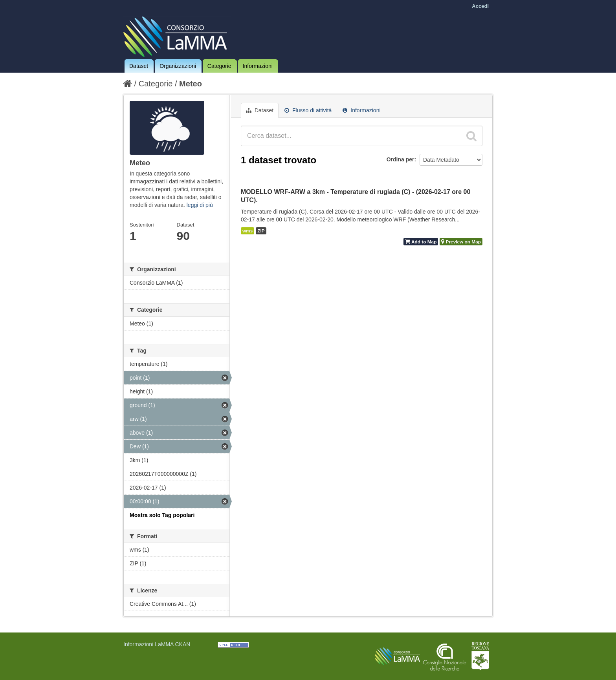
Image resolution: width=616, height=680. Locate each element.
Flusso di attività (308, 110)
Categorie (219, 66)
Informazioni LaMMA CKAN (157, 644)
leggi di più (200, 205)
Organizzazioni (178, 66)
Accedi (480, 6)
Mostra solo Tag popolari (162, 515)
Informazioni (258, 66)
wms (247, 231)
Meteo (191, 84)
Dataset (139, 66)
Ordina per (401, 159)
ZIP (261, 231)
